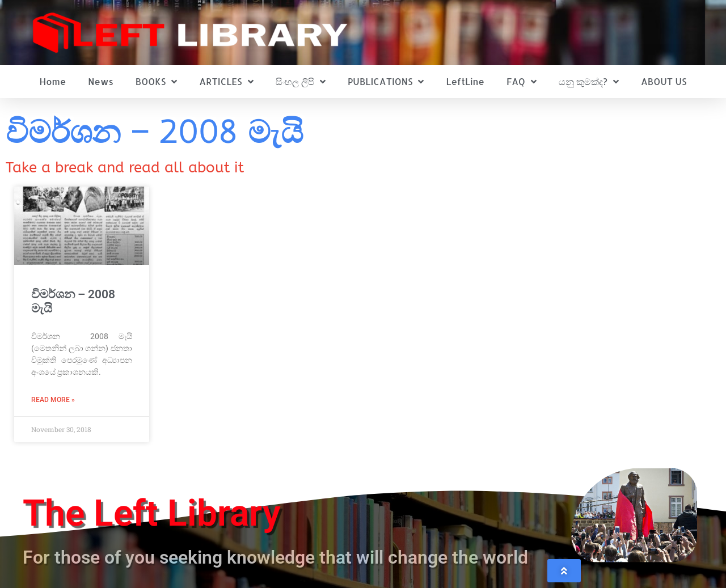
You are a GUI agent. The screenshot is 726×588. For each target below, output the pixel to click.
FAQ (522, 82)
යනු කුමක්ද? (589, 82)
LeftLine (465, 81)
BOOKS (156, 82)
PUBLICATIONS (386, 82)
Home (53, 81)
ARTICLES (226, 82)
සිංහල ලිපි (301, 82)
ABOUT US (664, 81)
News (101, 81)
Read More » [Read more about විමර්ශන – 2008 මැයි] (53, 400)
